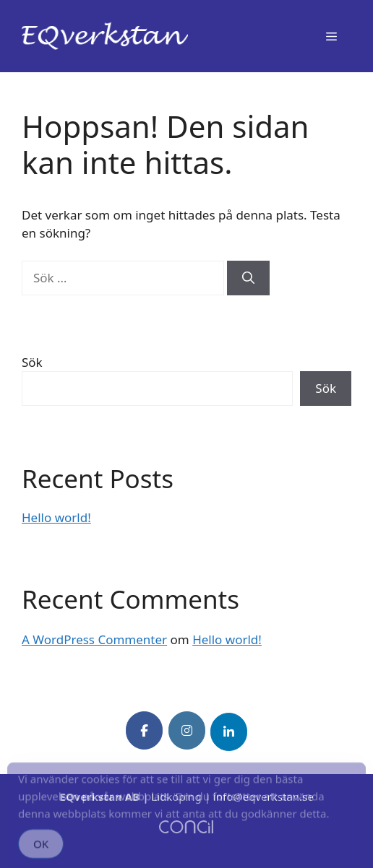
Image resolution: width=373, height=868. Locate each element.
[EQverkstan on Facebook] (144, 730)
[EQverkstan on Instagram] (187, 730)
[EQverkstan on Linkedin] (229, 732)
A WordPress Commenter (94, 639)
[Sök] (248, 278)
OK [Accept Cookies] (41, 849)
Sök (32, 362)
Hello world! (56, 517)
